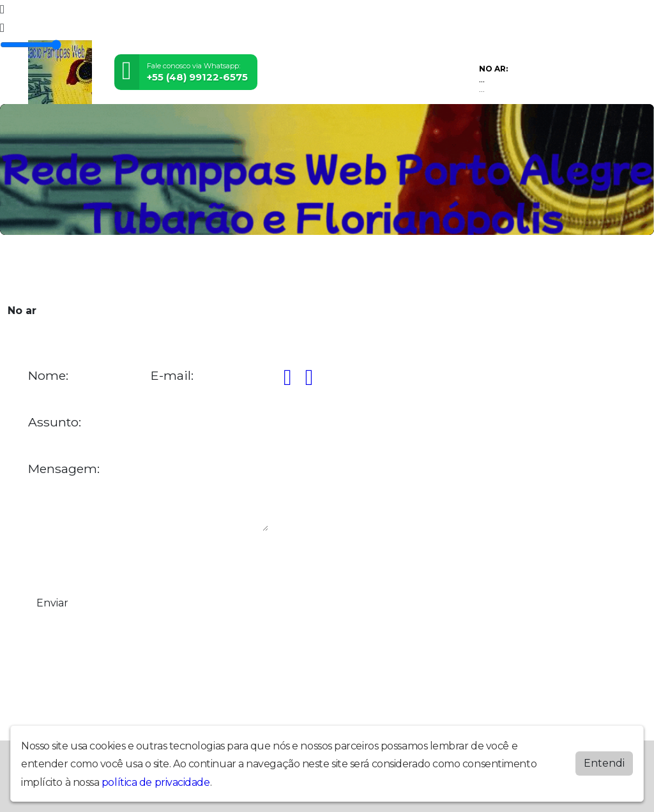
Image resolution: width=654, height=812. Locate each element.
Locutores (194, 269)
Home (44, 269)
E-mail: (172, 376)
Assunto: (55, 422)
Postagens (250, 269)
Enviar (52, 603)
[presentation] (125, 561)
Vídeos (148, 269)
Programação (95, 269)
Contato (338, 269)
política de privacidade (156, 782)
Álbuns (297, 269)
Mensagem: (64, 469)
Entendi (604, 763)
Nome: (48, 376)
